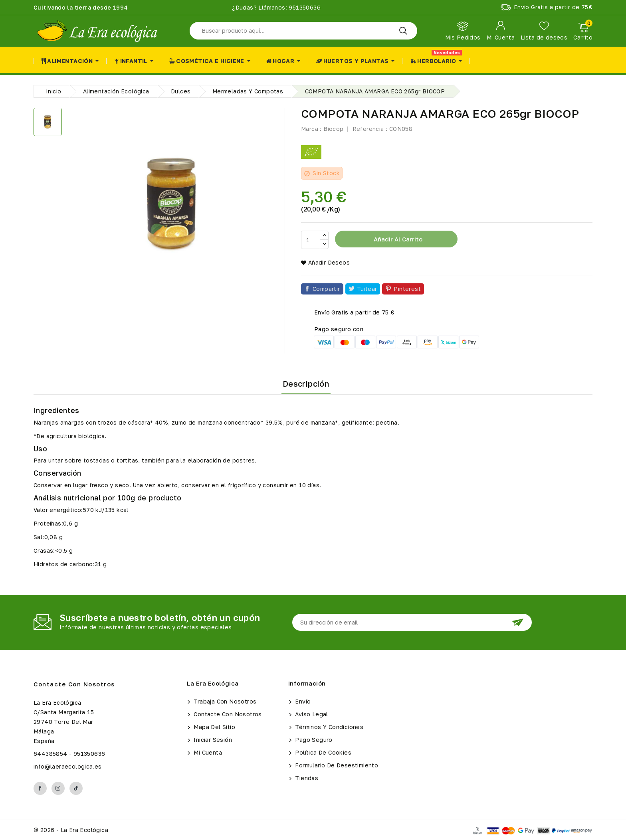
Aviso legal (311, 714)
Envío (302, 701)
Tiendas (306, 778)
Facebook (40, 788)
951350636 (304, 7)
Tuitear (367, 289)
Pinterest (407, 289)
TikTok (76, 788)
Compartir (326, 289)
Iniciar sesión (212, 740)
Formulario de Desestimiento (336, 765)
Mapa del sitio (214, 727)
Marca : (311, 129)
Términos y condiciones (328, 727)
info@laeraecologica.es (68, 766)
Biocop (333, 129)
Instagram (58, 788)
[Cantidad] (311, 240)
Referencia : (370, 129)
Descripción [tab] (306, 383)
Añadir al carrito (397, 239)
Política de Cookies (322, 752)
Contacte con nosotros (74, 684)
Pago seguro (313, 740)
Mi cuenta (207, 752)
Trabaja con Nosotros (224, 701)
